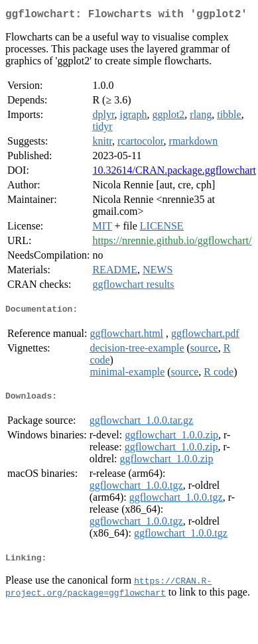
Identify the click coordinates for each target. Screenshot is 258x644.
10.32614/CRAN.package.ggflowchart (174, 173)
